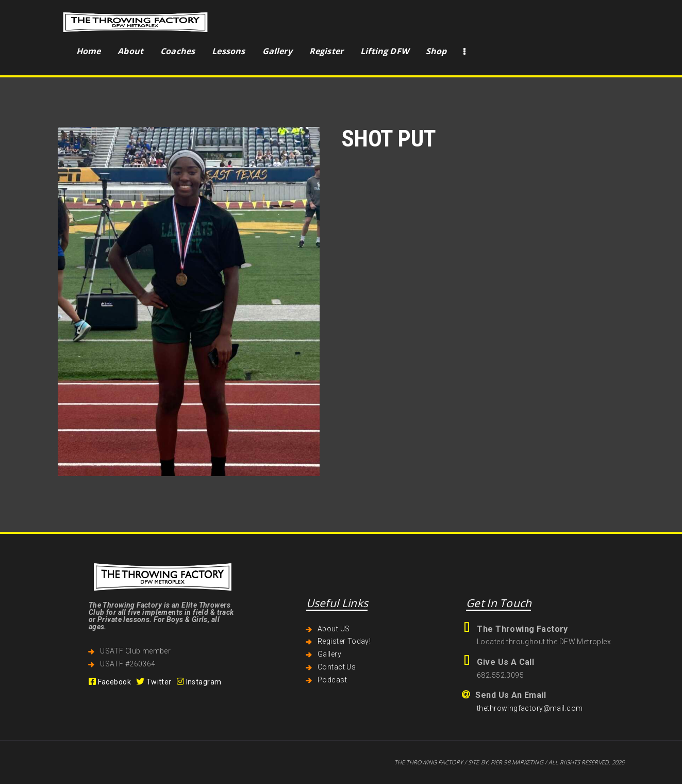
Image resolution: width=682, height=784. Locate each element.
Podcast (332, 680)
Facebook (110, 682)
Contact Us (337, 667)
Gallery (329, 654)
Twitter (154, 682)
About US (334, 629)
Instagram (199, 682)
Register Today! (344, 641)
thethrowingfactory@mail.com (530, 708)
